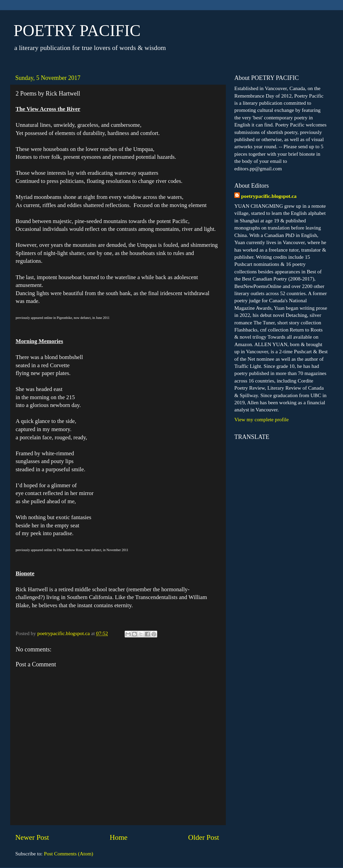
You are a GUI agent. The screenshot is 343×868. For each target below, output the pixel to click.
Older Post (204, 837)
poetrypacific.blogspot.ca (269, 196)
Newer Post (32, 837)
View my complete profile (261, 419)
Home (119, 837)
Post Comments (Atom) (68, 854)
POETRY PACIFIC (77, 30)
